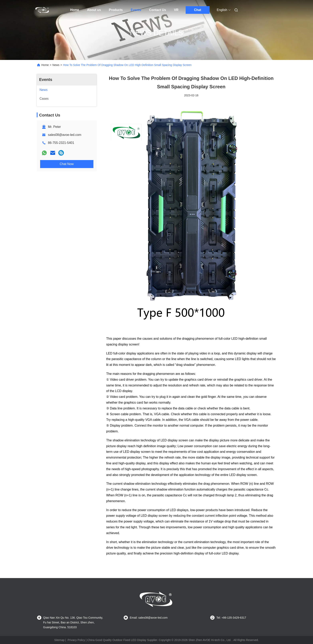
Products (116, 10)
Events (136, 10)
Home (75, 10)
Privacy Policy (76, 640)
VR (176, 10)
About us (94, 10)
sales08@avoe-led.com (65, 135)
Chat (198, 10)
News (56, 65)
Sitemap (59, 640)
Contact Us (157, 10)
